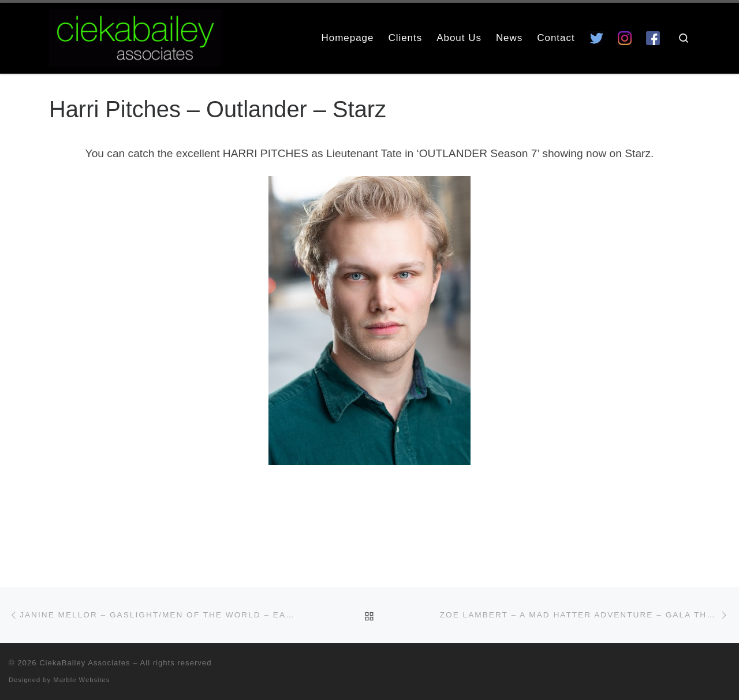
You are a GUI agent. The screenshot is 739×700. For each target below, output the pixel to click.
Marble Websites (81, 680)
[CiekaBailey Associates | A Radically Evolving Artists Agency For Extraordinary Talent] (135, 36)
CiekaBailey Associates (85, 663)
